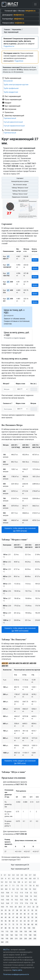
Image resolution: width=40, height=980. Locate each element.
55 (2, 921)
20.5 (20, 907)
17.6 (26, 903)
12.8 (7, 896)
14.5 (2, 900)
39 (21, 914)
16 (31, 900)
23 (37, 907)
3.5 (22, 875)
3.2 (9, 875)
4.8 (30, 879)
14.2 (35, 896)
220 (21, 939)
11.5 (21, 893)
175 (25, 935)
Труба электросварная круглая (16, 85)
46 (9, 917)
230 (25, 939)
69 (2, 924)
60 (13, 921)
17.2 (16, 903)
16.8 (7, 903)
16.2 (35, 900)
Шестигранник (10, 109)
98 (25, 928)
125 (16, 932)
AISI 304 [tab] (12, 663)
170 (21, 935)
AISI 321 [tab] (26, 663)
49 (21, 917)
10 (30, 889)
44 (2, 917)
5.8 (19, 882)
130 (21, 932)
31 (28, 910)
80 (28, 924)
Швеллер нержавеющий (14, 116)
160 (12, 935)
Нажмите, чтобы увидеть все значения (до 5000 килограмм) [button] (20, 629)
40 (25, 914)
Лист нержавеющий (13, 96)
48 (17, 917)
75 (21, 924)
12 (31, 893)
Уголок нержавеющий (13, 130)
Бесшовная (8, 81)
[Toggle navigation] (35, 4)
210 (16, 939)
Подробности (9, 46)
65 (28, 921)
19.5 (11, 907)
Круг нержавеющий (12, 106)
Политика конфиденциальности (16, 974)
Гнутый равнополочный (13, 122)
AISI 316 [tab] (19, 663)
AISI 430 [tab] (33, 663)
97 (21, 928)
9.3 (18, 889)
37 (13, 914)
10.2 (34, 889)
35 (6, 914)
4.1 (9, 879)
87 (2, 928)
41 (28, 914)
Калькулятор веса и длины (20, 181)
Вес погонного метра (20, 185)
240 (30, 939)
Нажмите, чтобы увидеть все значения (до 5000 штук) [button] (20, 762)
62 (21, 921)
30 (25, 910)
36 (9, 914)
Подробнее (19, 61)
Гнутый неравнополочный (14, 126)
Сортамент (20, 178)
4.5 (22, 879)
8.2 (37, 886)
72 (13, 924)
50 (25, 917)
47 (13, 917)
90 (9, 928)
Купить (35, 260)
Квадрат (8, 103)
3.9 (2, 879)
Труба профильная (11, 88)
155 (7, 935)
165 (16, 935)
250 (35, 939)
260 (2, 942)
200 (12, 939)
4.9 (34, 879)
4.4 (18, 879)
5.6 (15, 882)
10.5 (2, 893)
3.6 (26, 875)
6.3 (30, 882)
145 (35, 932)
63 (25, 921)
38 (17, 914)
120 (12, 932)
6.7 (2, 886)
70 (6, 924)
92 (13, 928)
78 (25, 924)
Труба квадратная (11, 92)
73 (17, 924)
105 (34, 928)
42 (32, 914)
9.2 (13, 889)
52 (28, 917)
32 (32, 910)
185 (35, 935)
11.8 (26, 893)
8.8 (6, 889)
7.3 (18, 886)
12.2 (35, 893)
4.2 (13, 879)
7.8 (30, 886)
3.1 (5, 875)
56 (6, 921)
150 (2, 935)
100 (29, 928)
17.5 (21, 903)
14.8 (7, 900)
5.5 (10, 882)
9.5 (22, 889)
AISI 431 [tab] (5, 666)
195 (7, 939)
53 (32, 917)
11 (12, 893)
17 (12, 903)
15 (12, 900)
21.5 (29, 907)
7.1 (13, 886)
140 (30, 932)
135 (25, 932)
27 (13, 910)
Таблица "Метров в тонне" (20, 188)
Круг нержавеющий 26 (20, 865)
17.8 (31, 903)
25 (6, 910)
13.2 (16, 896)
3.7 (30, 875)
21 (25, 907)
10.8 (7, 893)
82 (32, 924)
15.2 (16, 900)
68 (36, 921)
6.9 (6, 886)
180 (30, 935)
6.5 (34, 882)
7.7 (26, 886)
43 (36, 914)
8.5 (2, 889)
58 (9, 921)
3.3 (13, 875)
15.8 (26, 900)
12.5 (2, 896)
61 (17, 921)
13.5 (21, 896)
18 (36, 903)
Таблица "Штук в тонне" (20, 194)
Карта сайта (17, 970)
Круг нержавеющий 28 (20, 869)
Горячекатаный (10, 118)
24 (2, 910)
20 (16, 907)
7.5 (22, 886)
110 (2, 932)
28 (17, 910)
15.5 (21, 900)
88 (6, 928)
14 (31, 896)
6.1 (26, 882)
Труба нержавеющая (13, 78)
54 (36, 917)
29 (21, 910)
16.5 (2, 903)
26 (9, 910)
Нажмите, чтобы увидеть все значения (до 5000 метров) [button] (20, 530)
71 (9, 924)
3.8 (34, 875)
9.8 (26, 889)
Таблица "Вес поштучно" (20, 191)
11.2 (16, 893)
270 (7, 942)
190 (2, 939)
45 (6, 917)
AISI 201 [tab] (5, 663)
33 (36, 910)
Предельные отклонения (20, 197)
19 (7, 907)
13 (12, 896)
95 (17, 928)
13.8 (26, 896)
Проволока (9, 112)
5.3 (6, 882)
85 (36, 924)
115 (7, 932)
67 (32, 921)
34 (2, 914)
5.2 (2, 882)
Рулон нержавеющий (13, 99)
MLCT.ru (6, 950)
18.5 (2, 907)
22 (33, 907)
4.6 (26, 879)
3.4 (18, 875)
